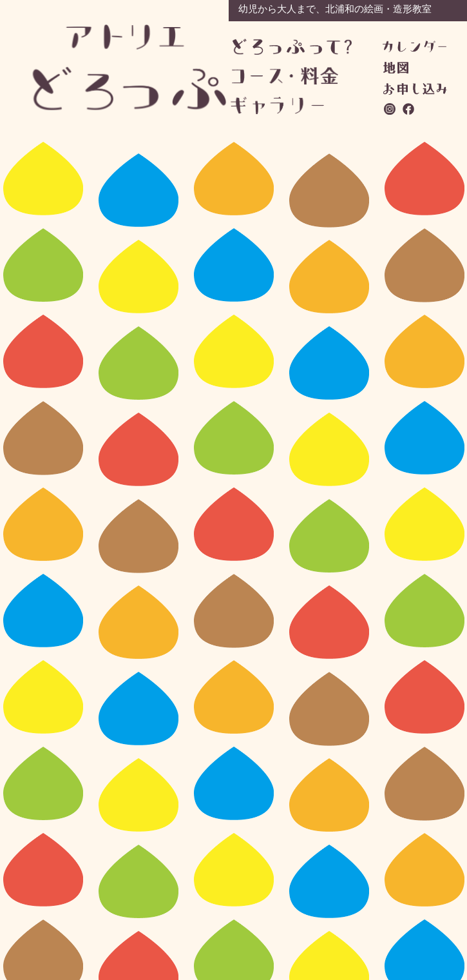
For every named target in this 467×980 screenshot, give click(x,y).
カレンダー (415, 46)
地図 (396, 68)
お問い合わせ (415, 89)
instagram (390, 109)
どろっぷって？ (292, 47)
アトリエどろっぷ (130, 67)
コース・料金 (291, 76)
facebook (409, 109)
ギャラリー (290, 105)
